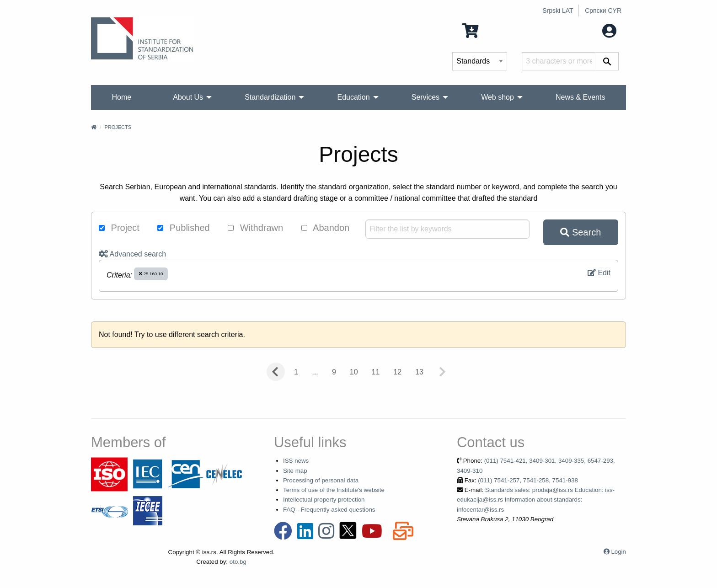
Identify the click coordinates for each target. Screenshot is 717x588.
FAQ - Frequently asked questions (329, 510)
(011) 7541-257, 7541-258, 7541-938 (528, 480)
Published (183, 228)
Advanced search (132, 254)
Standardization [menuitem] (270, 97)
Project (119, 228)
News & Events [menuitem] (580, 97)
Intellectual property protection (324, 500)
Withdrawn (255, 228)
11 (376, 372)
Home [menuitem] (122, 97)
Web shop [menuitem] (498, 97)
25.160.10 (151, 274)
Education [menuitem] (353, 97)
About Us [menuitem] (188, 97)
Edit (599, 273)
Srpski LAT (558, 11)
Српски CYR (603, 11)
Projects (118, 127)
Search (581, 232)
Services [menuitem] (425, 97)
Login (618, 552)
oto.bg (238, 562)
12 (397, 372)
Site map (295, 471)
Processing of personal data (321, 480)
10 (354, 372)
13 (419, 372)
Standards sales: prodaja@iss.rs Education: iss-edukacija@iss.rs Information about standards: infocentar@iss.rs (536, 500)
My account (588, 30)
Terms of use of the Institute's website (334, 490)
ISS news (296, 461)
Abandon (326, 228)
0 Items (485, 30)
